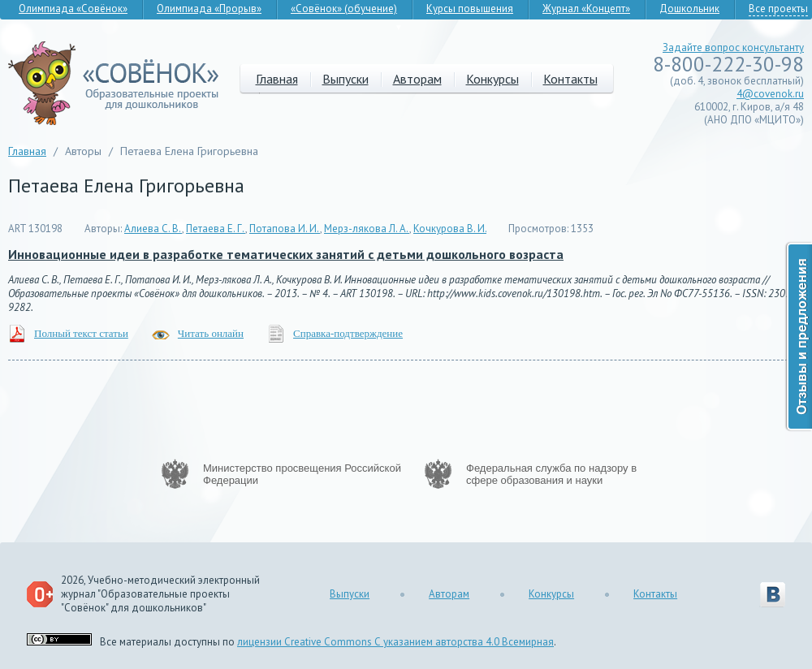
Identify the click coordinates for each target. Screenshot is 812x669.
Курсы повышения (470, 9)
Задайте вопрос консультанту (733, 47)
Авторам (417, 79)
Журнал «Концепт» (586, 9)
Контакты (570, 79)
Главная (277, 79)
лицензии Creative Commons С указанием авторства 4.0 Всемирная (395, 642)
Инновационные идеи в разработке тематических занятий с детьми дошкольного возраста (286, 254)
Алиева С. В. (153, 229)
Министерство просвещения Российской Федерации (302, 474)
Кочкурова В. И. (450, 229)
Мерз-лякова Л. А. (367, 229)
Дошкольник (689, 9)
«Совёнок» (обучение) (344, 9)
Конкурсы (492, 79)
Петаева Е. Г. (216, 229)
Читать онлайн (211, 333)
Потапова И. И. (285, 229)
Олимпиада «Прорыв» (209, 9)
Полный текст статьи (81, 333)
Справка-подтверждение (348, 333)
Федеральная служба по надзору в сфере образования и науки (551, 474)
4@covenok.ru (770, 94)
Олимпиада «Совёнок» (73, 9)
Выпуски (346, 79)
